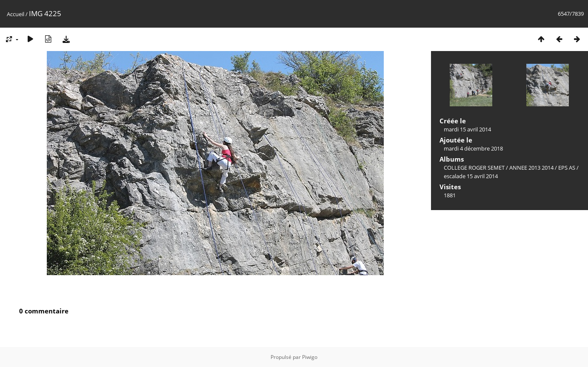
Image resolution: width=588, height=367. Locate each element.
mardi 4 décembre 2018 (473, 148)
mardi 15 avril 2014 (467, 129)
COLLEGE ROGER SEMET (474, 168)
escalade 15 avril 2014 (471, 176)
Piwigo (310, 357)
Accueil (16, 14)
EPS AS (567, 168)
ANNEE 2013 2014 (531, 168)
